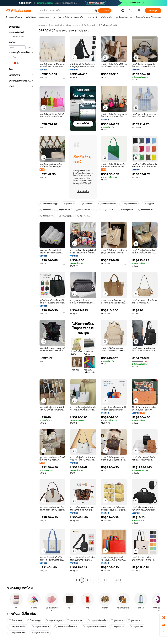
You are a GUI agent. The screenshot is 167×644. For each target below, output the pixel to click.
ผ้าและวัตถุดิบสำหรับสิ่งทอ (60, 25)
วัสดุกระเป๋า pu (118, 627)
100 (115, 580)
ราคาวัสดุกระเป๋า (126, 210)
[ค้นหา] (105, 11)
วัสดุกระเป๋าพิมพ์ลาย (107, 204)
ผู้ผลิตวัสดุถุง (117, 620)
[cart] (131, 11)
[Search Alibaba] (66, 11)
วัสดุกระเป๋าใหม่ (63, 210)
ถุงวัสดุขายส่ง (69, 204)
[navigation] (21, 303)
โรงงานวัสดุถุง (84, 216)
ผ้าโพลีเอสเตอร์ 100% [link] (108, 25)
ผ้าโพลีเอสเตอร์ (88, 25)
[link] (163, 618)
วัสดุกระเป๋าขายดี (75, 620)
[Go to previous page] (76, 580)
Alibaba (42, 25)
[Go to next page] (121, 580)
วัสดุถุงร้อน (149, 204)
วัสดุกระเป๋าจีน (47, 216)
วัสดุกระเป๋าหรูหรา (54, 620)
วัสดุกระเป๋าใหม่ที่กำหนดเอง (66, 627)
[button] (95, 11)
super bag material (104, 210)
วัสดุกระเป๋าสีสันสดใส (97, 620)
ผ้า (77, 25)
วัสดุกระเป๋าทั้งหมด (17, 633)
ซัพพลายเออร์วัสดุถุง (49, 204)
